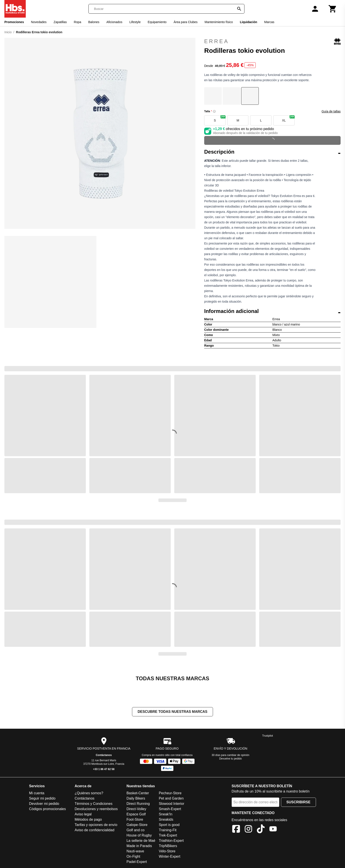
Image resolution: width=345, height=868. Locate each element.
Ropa (77, 22)
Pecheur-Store (170, 793)
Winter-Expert (170, 856)
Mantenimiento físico (219, 22)
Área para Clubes (186, 22)
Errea (272, 41)
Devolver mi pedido (44, 804)
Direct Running (138, 804)
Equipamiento (157, 22)
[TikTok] (261, 830)
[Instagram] (248, 830)
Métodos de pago (88, 819)
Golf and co (136, 830)
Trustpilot (268, 736)
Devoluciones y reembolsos (96, 809)
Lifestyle (135, 22)
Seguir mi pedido (42, 798)
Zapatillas (60, 22)
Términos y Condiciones (94, 804)
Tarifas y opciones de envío (96, 825)
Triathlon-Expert (171, 841)
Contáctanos (104, 755)
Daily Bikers (136, 798)
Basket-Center (138, 793)
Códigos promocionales (47, 809)
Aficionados (114, 22)
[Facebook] (236, 830)
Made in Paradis (139, 846)
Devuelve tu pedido (230, 759)
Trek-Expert (168, 835)
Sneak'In (166, 814)
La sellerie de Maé (141, 841)
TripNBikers (168, 846)
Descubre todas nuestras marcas (172, 712)
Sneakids (166, 819)
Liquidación (249, 22)
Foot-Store (135, 819)
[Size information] (214, 111)
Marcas (269, 22)
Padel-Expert (137, 862)
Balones (94, 22)
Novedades (39, 22)
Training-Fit (168, 830)
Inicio (8, 32)
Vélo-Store (167, 851)
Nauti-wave (135, 851)
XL (288, 119)
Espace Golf (136, 814)
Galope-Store (137, 825)
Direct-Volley (136, 809)
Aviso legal (83, 814)
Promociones (14, 22)
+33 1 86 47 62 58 (104, 769)
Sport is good (169, 825)
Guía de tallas (331, 111)
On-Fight (133, 856)
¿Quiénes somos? (89, 793)
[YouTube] (273, 830)
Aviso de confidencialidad (94, 830)
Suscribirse (298, 802)
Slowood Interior (172, 804)
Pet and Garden (171, 798)
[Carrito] (333, 9)
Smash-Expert (170, 809)
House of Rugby (139, 835)
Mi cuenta (37, 793)
